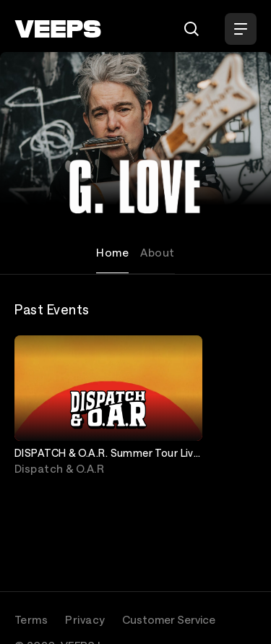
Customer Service (169, 619)
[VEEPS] (58, 29)
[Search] (192, 29)
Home (112, 252)
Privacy (85, 619)
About (157, 252)
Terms (31, 619)
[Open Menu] (241, 29)
